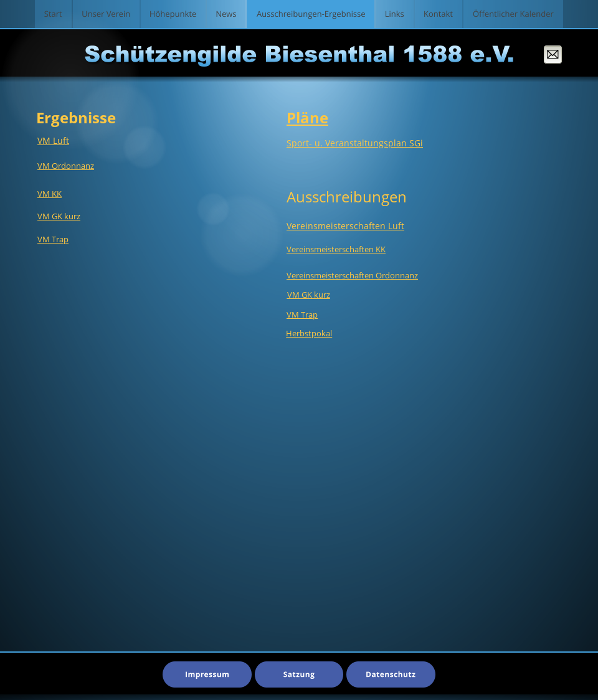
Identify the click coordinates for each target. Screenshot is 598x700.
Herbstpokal (309, 333)
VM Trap (302, 315)
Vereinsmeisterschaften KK (336, 249)
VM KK (50, 194)
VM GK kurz (59, 216)
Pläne (307, 117)
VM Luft (53, 140)
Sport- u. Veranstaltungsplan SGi (355, 143)
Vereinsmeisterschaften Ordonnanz (352, 275)
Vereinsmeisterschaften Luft (345, 226)
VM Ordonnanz (66, 166)
